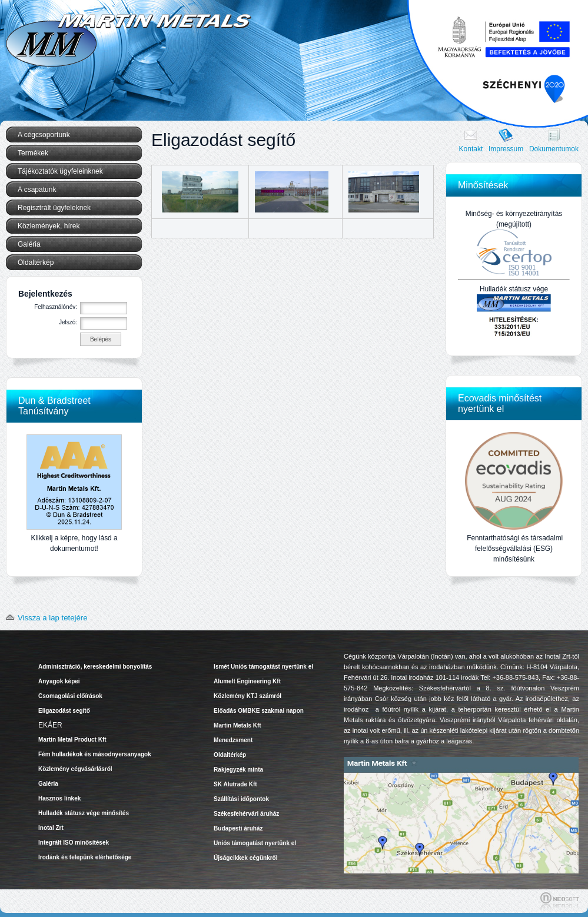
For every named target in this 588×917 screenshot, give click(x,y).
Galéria (29, 244)
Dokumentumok (554, 149)
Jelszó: (68, 322)
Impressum (506, 149)
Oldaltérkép (36, 263)
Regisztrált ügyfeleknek (54, 208)
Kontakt (471, 149)
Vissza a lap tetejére (44, 618)
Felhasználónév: (56, 307)
